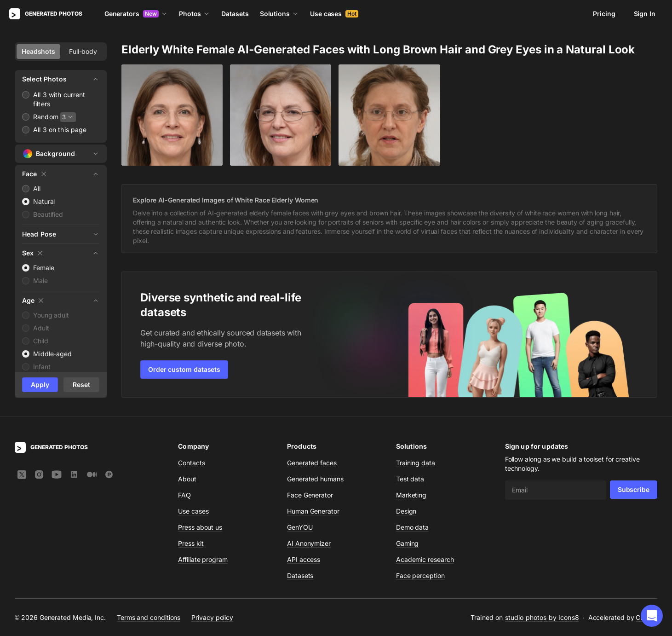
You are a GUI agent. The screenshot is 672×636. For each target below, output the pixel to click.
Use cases (334, 14)
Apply (40, 384)
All (37, 188)
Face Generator (310, 495)
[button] (652, 616)
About (187, 479)
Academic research (425, 559)
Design (406, 511)
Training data (416, 463)
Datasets (235, 14)
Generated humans (315, 479)
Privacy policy (212, 617)
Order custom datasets (184, 369)
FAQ (184, 495)
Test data (410, 479)
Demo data (412, 527)
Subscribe (634, 489)
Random (46, 117)
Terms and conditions (149, 617)
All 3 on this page (60, 130)
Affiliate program (203, 559)
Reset (81, 384)
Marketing (411, 495)
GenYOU (300, 527)
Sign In (645, 14)
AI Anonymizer (309, 543)
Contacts (191, 463)
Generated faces (312, 463)
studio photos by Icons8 (542, 617)
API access (304, 559)
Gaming (408, 543)
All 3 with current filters (59, 99)
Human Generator (313, 511)
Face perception (420, 575)
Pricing (604, 14)
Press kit (191, 543)
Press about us (200, 527)
